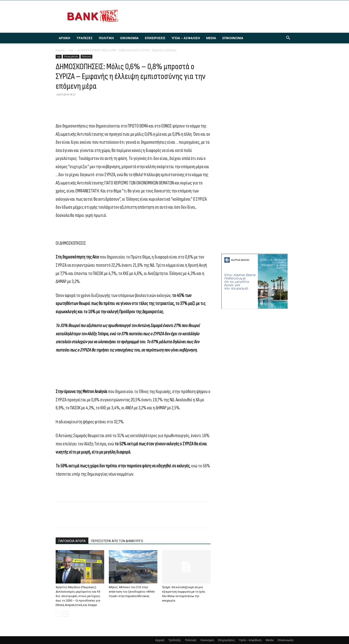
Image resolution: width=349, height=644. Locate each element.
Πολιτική (106, 38)
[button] (288, 38)
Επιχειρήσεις (155, 38)
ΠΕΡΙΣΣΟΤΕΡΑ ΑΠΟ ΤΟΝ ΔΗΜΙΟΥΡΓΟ (117, 541)
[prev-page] (58, 614)
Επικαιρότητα (71, 57)
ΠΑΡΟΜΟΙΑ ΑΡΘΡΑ (72, 541)
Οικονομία (129, 38)
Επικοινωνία (233, 38)
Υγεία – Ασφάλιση (186, 38)
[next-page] (66, 614)
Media (211, 38)
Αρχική (64, 38)
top (71, 50)
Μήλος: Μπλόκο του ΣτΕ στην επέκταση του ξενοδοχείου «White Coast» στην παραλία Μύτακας (132, 592)
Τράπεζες (84, 38)
